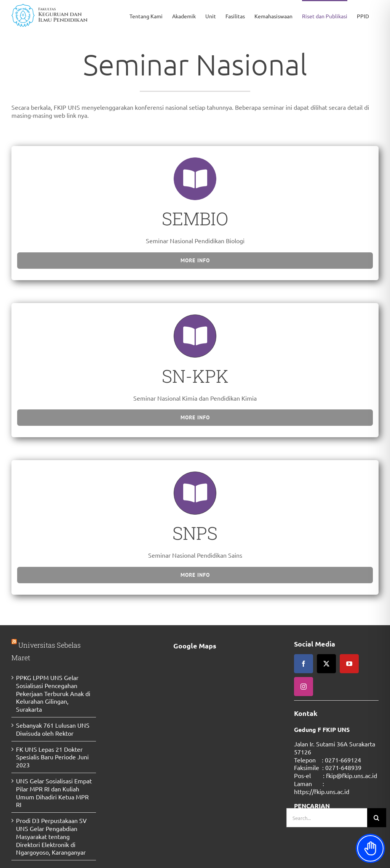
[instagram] (304, 687)
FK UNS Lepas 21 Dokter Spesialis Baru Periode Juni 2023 (52, 757)
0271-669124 (343, 760)
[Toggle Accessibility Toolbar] (370, 848)
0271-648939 (343, 767)
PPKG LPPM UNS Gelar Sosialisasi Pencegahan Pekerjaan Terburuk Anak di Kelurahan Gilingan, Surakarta (53, 693)
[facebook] (304, 664)
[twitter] (326, 664)
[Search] (377, 818)
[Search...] (327, 818)
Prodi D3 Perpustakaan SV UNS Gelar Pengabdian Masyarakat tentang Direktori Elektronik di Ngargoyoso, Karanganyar (51, 836)
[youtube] (349, 664)
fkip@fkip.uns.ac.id (352, 775)
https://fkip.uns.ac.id (322, 791)
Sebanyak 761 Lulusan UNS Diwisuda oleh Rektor (53, 729)
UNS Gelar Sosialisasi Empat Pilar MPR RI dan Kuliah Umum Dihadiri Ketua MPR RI (54, 793)
